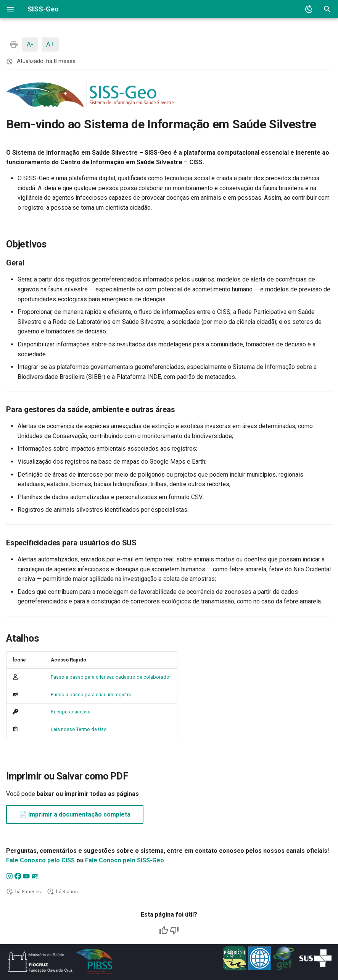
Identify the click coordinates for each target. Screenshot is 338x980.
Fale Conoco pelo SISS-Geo (125, 860)
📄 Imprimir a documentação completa (75, 814)
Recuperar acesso (71, 712)
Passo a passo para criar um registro (91, 695)
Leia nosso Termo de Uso (79, 729)
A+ (50, 44)
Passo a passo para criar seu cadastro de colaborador (111, 677)
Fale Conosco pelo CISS (40, 860)
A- (30, 44)
